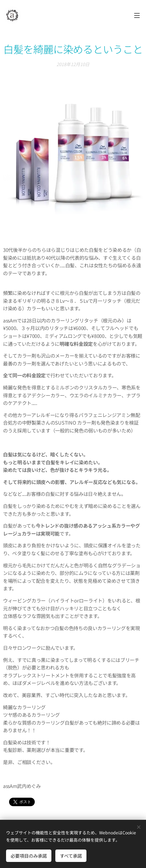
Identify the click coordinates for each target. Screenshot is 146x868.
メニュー (137, 15)
